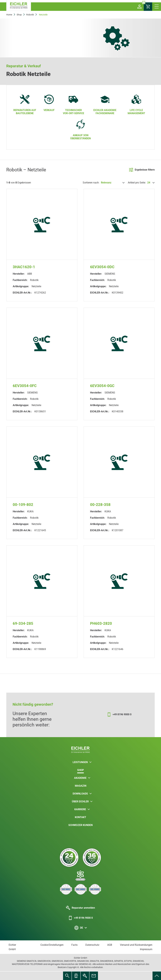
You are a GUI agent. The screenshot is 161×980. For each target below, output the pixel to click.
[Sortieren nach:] (112, 183)
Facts (74, 945)
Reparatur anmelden (80, 908)
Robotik (30, 15)
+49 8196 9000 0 (80, 918)
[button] (139, 7)
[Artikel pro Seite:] (151, 183)
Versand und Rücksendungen (136, 945)
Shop (19, 15)
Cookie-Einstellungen (52, 945)
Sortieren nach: (91, 183)
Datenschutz (92, 945)
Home (9, 15)
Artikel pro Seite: (137, 183)
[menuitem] (157, 976)
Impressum (146, 949)
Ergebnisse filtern (142, 170)
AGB (110, 945)
